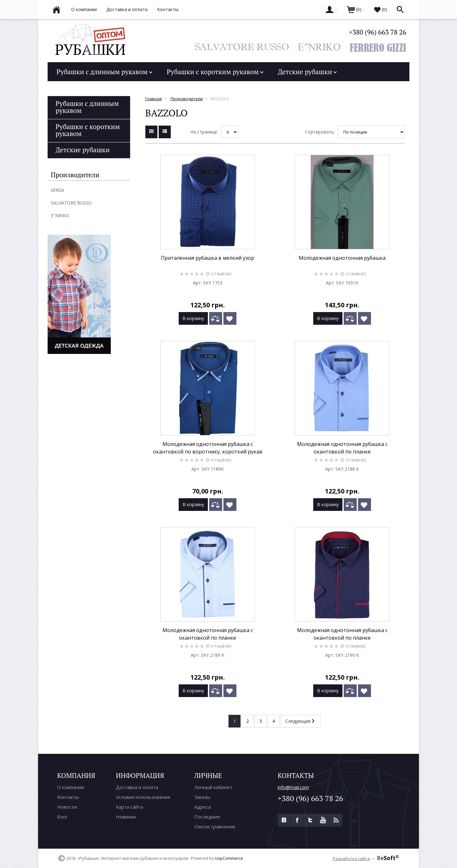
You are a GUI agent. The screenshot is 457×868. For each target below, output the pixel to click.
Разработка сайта (351, 858)
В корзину (193, 318)
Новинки (126, 817)
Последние (207, 817)
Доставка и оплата (137, 787)
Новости (67, 807)
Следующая (300, 721)
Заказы (202, 797)
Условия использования (143, 797)
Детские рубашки (307, 72)
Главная (154, 99)
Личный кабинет (213, 787)
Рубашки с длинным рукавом (104, 72)
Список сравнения (215, 826)
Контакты (68, 797)
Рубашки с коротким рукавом (215, 72)
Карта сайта (129, 807)
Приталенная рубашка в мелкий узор (208, 258)
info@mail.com (293, 787)
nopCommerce (229, 858)
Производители (187, 99)
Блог (62, 817)
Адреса (202, 807)
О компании (71, 787)
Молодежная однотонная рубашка (342, 258)
